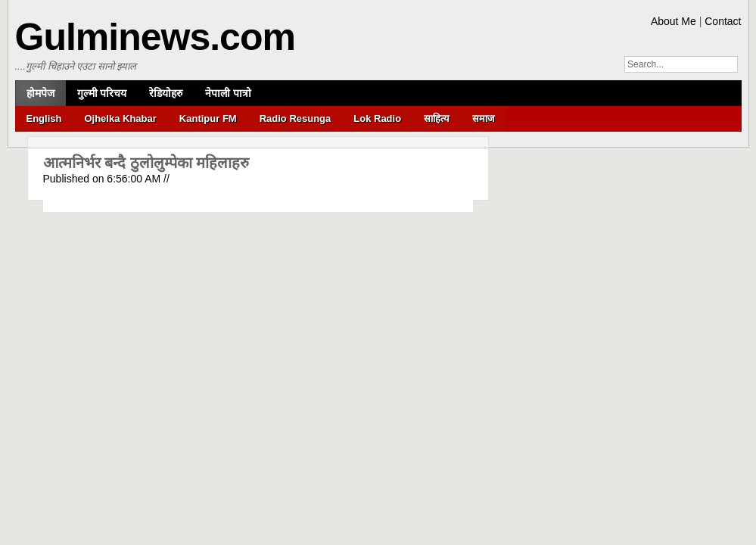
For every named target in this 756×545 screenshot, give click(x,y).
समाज (484, 118)
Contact (723, 21)
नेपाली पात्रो (228, 93)
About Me (674, 21)
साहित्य (437, 118)
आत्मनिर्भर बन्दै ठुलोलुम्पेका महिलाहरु (146, 163)
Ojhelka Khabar (120, 118)
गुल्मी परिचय (102, 93)
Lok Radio (377, 118)
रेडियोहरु (166, 93)
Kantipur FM (208, 118)
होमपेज (40, 93)
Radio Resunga (296, 118)
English (44, 118)
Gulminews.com (155, 37)
